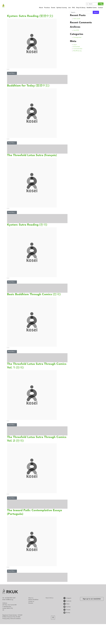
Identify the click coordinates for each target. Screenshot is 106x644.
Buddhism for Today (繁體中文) (28, 86)
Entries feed (77, 47)
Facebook (65, 601)
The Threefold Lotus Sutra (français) (32, 155)
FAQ (73, 8)
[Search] (92, 4)
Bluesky (65, 613)
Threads (65, 610)
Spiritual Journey (62, 8)
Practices (47, 8)
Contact (100, 8)
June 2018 (76, 30)
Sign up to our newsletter (92, 599)
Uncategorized (77, 37)
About (41, 8)
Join (69, 8)
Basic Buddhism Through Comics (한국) (34, 294)
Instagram (65, 598)
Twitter (65, 604)
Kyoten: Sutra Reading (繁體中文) (30, 16)
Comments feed (78, 49)
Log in (75, 45)
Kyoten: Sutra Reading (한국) (27, 225)
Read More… (12, 73)
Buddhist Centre (92, 8)
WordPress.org (77, 51)
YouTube (65, 607)
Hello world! (77, 19)
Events (53, 8)
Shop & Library (81, 8)
